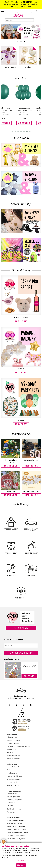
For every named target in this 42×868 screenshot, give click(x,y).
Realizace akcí (12, 782)
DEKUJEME (27, 2)
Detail (11, 113)
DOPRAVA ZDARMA (31, 522)
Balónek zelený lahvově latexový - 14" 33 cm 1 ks (31, 110)
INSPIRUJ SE (11, 466)
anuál (18, 806)
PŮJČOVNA (31, 568)
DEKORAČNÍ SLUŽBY (31, 545)
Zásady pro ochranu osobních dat (19, 746)
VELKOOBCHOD (21, 590)
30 (33, 2)
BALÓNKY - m (12, 806)
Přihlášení (32, 12)
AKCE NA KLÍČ (11, 568)
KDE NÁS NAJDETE (13, 818)
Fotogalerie (11, 812)
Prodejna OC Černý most (16, 839)
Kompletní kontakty (14, 767)
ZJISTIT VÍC (29, 676)
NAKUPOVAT (21, 321)
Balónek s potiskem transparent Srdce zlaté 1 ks (11, 110)
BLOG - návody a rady (14, 809)
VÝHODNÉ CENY (11, 545)
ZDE (30, 7)
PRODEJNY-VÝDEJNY (11, 522)
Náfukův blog (21, 628)
